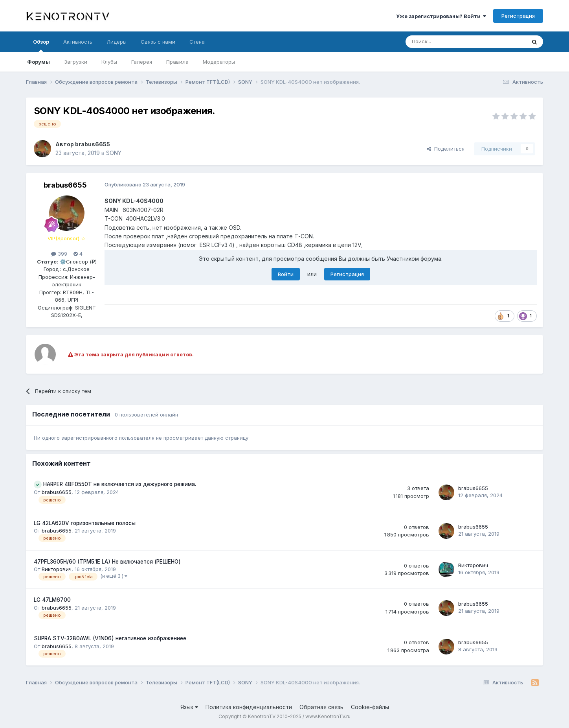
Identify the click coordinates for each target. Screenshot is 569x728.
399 (59, 254)
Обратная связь (321, 707)
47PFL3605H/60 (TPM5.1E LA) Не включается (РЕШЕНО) (107, 562)
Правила (177, 62)
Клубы (109, 62)
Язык (189, 707)
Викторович (57, 569)
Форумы (39, 62)
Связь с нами (158, 42)
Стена (197, 42)
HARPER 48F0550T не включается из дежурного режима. (120, 484)
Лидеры (117, 42)
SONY (114, 153)
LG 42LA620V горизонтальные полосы (85, 523)
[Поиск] (448, 42)
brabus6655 (93, 144)
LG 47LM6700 (52, 600)
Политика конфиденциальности (249, 707)
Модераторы (219, 62)
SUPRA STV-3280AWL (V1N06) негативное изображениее (110, 638)
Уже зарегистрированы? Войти (441, 16)
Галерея (142, 62)
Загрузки (76, 62)
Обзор (41, 45)
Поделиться (446, 149)
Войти (286, 274)
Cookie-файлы (370, 707)
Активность (78, 42)
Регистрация (518, 16)
